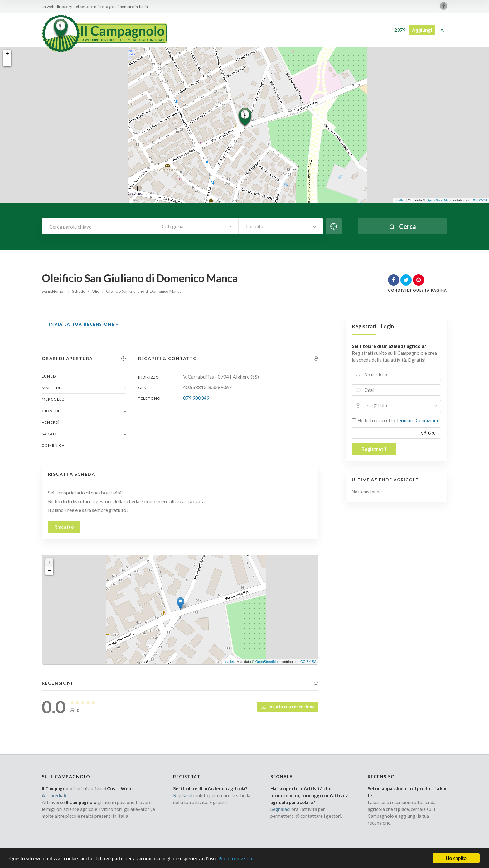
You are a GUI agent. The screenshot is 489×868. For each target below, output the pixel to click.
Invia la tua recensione (82, 324)
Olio (96, 291)
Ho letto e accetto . (398, 420)
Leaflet (400, 200)
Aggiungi (422, 30)
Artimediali (54, 795)
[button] (442, 30)
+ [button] (7, 54)
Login (387, 326)
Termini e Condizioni (417, 420)
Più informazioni (236, 863)
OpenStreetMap (438, 200)
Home (58, 291)
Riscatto (64, 527)
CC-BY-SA (479, 200)
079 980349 (196, 398)
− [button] (7, 62)
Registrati (364, 326)
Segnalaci (280, 809)
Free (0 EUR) (376, 406)
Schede (79, 291)
